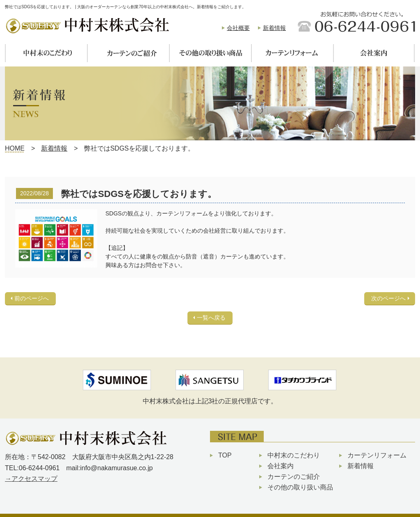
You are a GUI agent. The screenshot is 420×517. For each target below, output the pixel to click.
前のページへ (32, 298)
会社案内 (281, 466)
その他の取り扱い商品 (300, 487)
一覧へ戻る (211, 318)
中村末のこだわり (294, 455)
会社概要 (238, 28)
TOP (225, 455)
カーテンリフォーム (377, 455)
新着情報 (274, 28)
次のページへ (388, 298)
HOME (15, 148)
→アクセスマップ (31, 479)
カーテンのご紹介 (294, 477)
